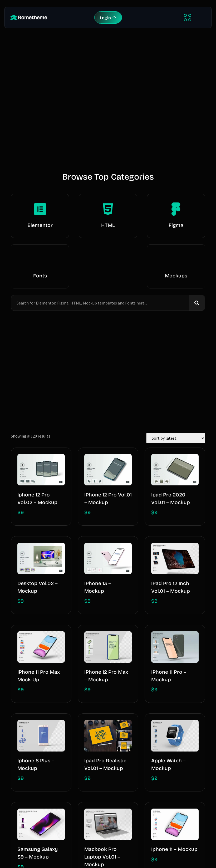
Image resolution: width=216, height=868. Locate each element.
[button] (187, 17)
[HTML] (108, 209)
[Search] (197, 303)
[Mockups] (176, 260)
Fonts (40, 276)
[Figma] (176, 209)
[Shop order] (176, 438)
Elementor (40, 225)
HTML (108, 225)
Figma (176, 225)
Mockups (176, 276)
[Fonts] (40, 260)
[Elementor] (40, 209)
